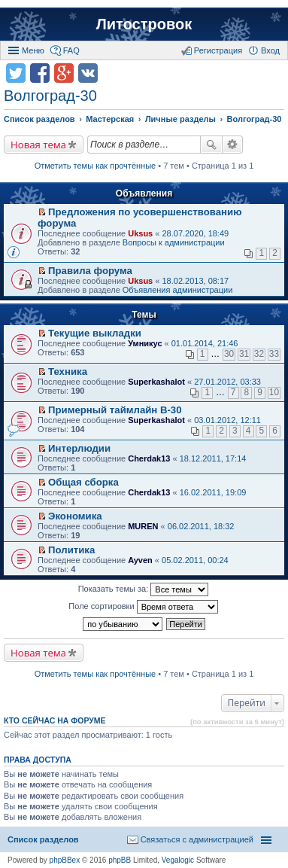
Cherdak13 (149, 458)
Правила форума (90, 271)
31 (244, 354)
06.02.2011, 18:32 (201, 526)
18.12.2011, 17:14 (213, 458)
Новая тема (38, 145)
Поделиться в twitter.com (16, 73)
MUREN (143, 526)
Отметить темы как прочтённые (95, 166)
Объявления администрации (178, 290)
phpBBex (65, 860)
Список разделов (43, 839)
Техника (68, 372)
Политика (71, 550)
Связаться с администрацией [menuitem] (197, 839)
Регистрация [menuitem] (218, 50)
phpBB (120, 860)
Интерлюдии (79, 448)
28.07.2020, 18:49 (195, 233)
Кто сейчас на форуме (55, 720)
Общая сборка (83, 482)
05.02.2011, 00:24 (195, 560)
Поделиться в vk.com (88, 73)
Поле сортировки (143, 607)
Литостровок (144, 24)
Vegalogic (178, 860)
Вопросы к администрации (174, 242)
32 (259, 354)
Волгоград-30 (50, 96)
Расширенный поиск (233, 145)
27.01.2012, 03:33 (227, 382)
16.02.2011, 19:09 (213, 492)
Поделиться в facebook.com (40, 73)
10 (274, 392)
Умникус (145, 343)
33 (274, 354)
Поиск (211, 145)
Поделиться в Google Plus (64, 73)
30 (229, 354)
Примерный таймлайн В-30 (115, 410)
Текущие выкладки (95, 333)
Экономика (75, 516)
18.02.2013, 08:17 (195, 281)
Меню (33, 50)
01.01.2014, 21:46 (205, 343)
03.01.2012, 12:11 (227, 420)
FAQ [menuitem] (71, 50)
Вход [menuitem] (270, 50)
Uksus (140, 233)
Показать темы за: (144, 589)
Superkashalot (156, 382)
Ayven (140, 560)
